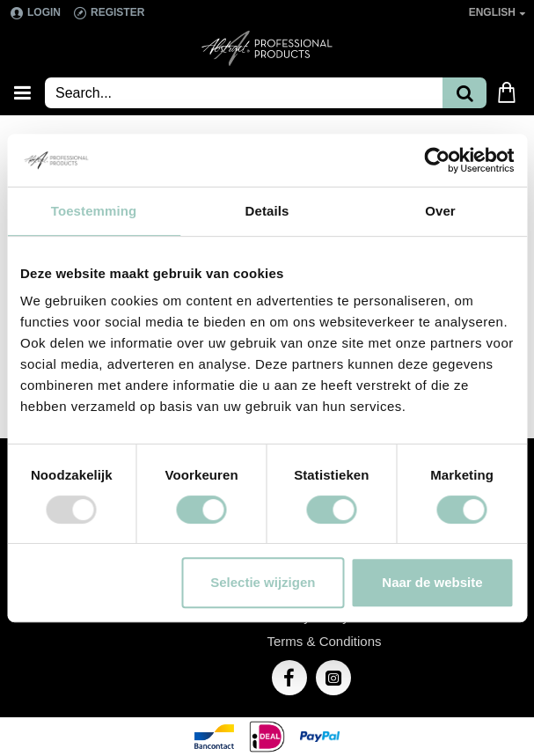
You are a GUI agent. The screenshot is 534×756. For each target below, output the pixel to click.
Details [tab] (267, 211)
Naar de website (432, 582)
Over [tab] (440, 211)
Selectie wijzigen (263, 582)
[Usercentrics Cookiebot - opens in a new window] (437, 160)
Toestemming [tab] (94, 211)
